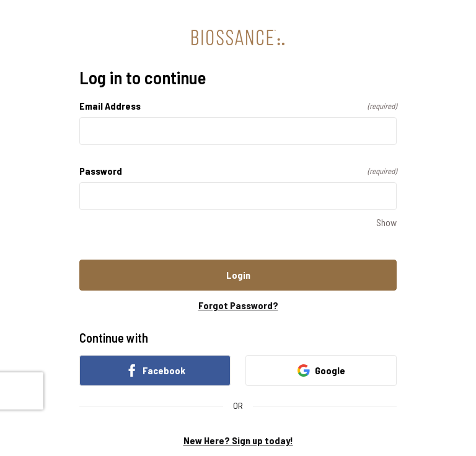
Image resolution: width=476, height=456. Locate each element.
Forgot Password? (238, 305)
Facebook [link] (155, 370)
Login (238, 275)
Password (238, 171)
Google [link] (321, 370)
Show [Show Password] (386, 222)
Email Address (238, 106)
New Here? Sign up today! (238, 440)
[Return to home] (238, 37)
